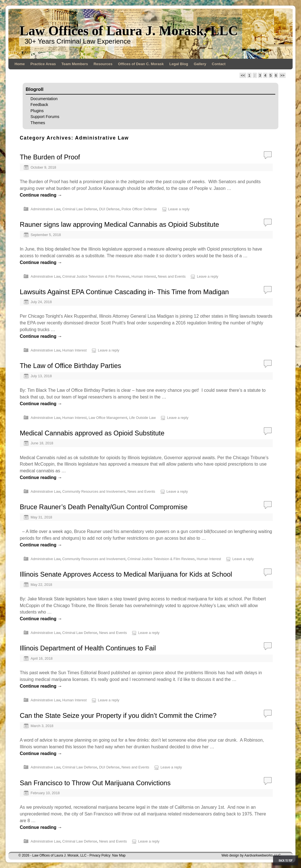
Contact (219, 64)
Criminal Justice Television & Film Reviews (96, 276)
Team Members (75, 64)
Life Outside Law (142, 418)
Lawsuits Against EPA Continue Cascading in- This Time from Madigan (124, 292)
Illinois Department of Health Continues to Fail (88, 648)
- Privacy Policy (99, 855)
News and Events (172, 276)
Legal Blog (179, 64)
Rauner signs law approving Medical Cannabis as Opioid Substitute (119, 224)
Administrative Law (45, 209)
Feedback (39, 105)
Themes (38, 123)
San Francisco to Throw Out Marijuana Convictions (95, 783)
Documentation (44, 99)
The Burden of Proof (50, 157)
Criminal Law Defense (80, 209)
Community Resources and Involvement (94, 491)
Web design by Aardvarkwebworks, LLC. (251, 855)
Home (20, 64)
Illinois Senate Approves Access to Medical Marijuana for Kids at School (126, 574)
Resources (103, 64)
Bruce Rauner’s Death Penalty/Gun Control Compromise (104, 507)
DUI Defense (109, 209)
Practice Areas (43, 64)
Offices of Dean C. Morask (141, 64)
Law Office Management (108, 418)
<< (243, 75)
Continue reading (41, 195)
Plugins (37, 111)
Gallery (200, 64)
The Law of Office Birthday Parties (71, 366)
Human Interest (144, 276)
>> (282, 75)
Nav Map (119, 855)
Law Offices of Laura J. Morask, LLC (129, 31)
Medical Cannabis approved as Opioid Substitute (92, 433)
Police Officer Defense (139, 209)
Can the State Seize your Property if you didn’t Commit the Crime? (118, 715)
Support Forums (45, 117)
